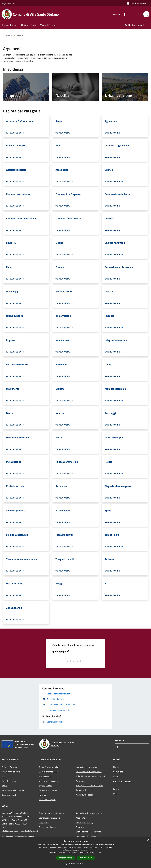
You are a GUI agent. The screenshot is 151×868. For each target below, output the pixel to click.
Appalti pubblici (45, 786)
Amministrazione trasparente (89, 813)
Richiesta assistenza (48, 827)
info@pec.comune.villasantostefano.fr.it (20, 831)
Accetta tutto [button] (66, 858)
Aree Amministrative (11, 772)
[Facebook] (123, 14)
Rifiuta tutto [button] (86, 858)
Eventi (116, 794)
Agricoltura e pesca (84, 795)
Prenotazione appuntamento (51, 813)
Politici (5, 786)
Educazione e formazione (87, 767)
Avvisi (116, 776)
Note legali (81, 827)
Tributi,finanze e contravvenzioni (90, 776)
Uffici (4, 776)
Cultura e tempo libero (49, 772)
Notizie (116, 767)
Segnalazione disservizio (49, 818)
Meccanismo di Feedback (87, 836)
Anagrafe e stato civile (49, 767)
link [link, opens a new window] (100, 852)
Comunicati (118, 772)
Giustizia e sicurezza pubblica (89, 772)
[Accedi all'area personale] (136, 3)
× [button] (148, 840)
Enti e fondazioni (9, 781)
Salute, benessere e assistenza (89, 785)
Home (7, 35)
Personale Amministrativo (13, 790)
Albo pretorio (82, 818)
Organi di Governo (9, 767)
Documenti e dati (9, 795)
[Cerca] (146, 14)
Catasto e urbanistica (48, 790)
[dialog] (76, 853)
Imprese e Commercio (48, 781)
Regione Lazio (8, 3)
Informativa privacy (85, 822)
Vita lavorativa (45, 776)
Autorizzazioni (82, 790)
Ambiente (80, 781)
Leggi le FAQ (44, 822)
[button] (76, 864)
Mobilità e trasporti (47, 800)
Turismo (42, 795)
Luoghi (116, 789)
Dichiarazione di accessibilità (89, 832)
